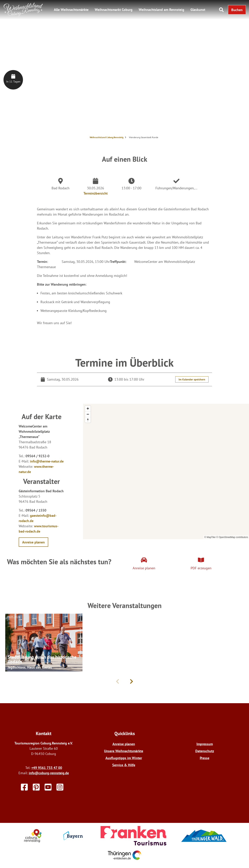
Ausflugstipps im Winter (124, 758)
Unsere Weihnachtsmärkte (124, 751)
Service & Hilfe (124, 765)
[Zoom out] (88, 414)
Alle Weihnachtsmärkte (71, 10)
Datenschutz (205, 751)
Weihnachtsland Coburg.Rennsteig (107, 137)
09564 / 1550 (36, 510)
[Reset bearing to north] (88, 420)
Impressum (205, 744)
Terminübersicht (96, 193)
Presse (205, 758)
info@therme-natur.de (47, 461)
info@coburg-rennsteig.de (49, 773)
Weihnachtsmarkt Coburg (114, 10)
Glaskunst (198, 10)
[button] (237, 10)
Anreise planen (124, 744)
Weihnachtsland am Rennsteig (161, 10)
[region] (166, 471)
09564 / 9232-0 (37, 456)
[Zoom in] (88, 409)
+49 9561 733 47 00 (47, 768)
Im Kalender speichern (192, 379)
